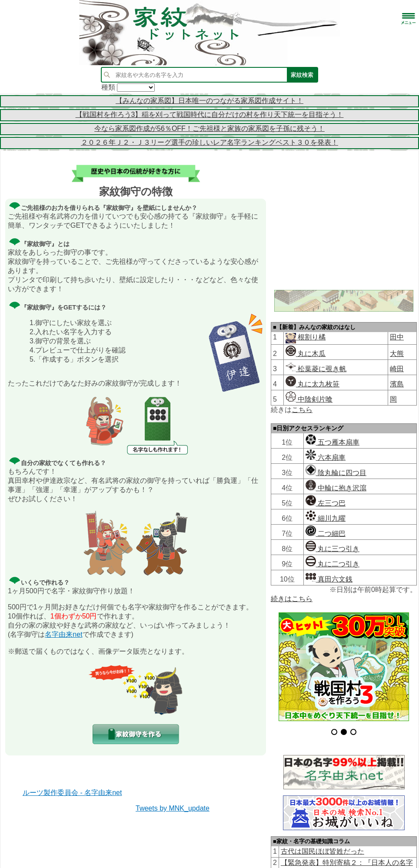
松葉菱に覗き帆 (316, 369)
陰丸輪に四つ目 (336, 473)
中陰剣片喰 (309, 399)
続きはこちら (292, 599)
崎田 (397, 369)
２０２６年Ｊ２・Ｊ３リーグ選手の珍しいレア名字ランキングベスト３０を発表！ (209, 142)
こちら (302, 410)
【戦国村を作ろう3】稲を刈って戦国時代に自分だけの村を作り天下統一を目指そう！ (210, 115)
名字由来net (63, 634)
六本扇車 (326, 457)
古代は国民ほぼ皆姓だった (323, 834)
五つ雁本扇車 (333, 442)
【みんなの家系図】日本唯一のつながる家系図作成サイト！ (209, 101)
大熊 (397, 354)
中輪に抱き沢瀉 (336, 488)
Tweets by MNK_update (173, 808)
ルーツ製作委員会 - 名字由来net (72, 793)
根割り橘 (311, 337)
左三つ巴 (326, 503)
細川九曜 (326, 518)
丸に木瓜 (306, 354)
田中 (397, 337)
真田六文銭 (329, 579)
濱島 (397, 384)
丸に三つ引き (333, 549)
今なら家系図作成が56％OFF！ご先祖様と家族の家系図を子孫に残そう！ (209, 128)
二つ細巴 (326, 534)
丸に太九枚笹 (313, 384)
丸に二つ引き (333, 564)
